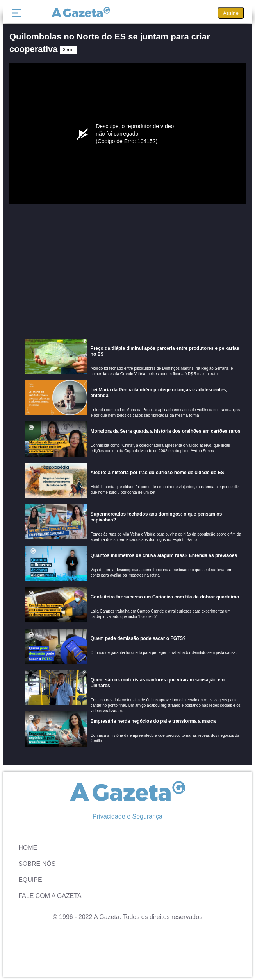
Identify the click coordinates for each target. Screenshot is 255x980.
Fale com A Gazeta (50, 896)
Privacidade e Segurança (127, 816)
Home (28, 848)
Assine (231, 13)
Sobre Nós (37, 864)
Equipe (30, 880)
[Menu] (18, 13)
